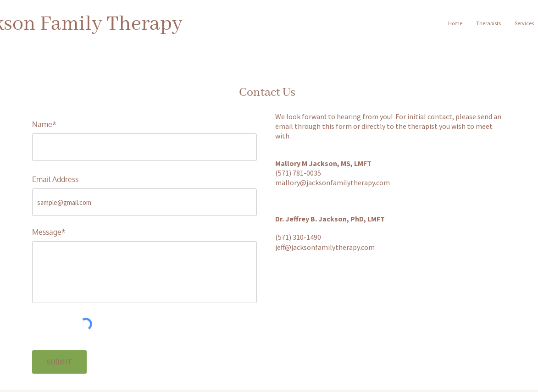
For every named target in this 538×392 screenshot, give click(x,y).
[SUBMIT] (59, 362)
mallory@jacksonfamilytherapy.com (333, 182)
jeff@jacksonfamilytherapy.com (325, 247)
